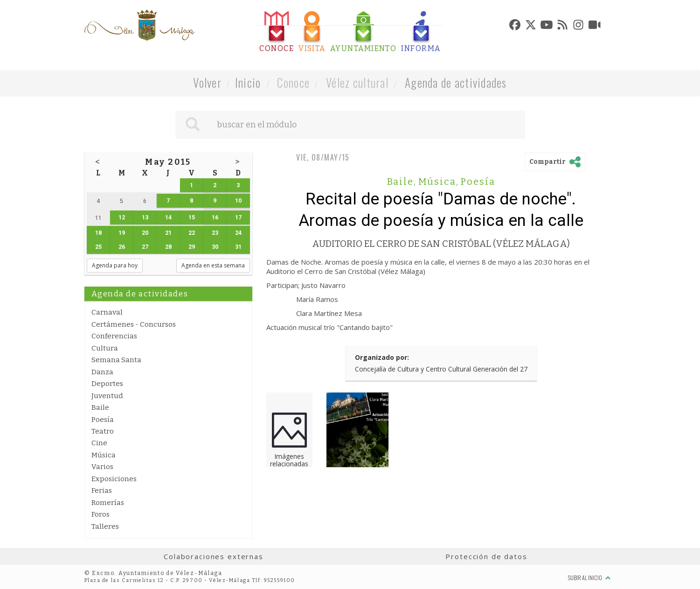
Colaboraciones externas (214, 556)
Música (104, 455)
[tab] (277, 32)
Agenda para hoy (115, 265)
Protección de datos (486, 556)
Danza (102, 372)
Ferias (102, 491)
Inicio (248, 82)
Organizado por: (382, 357)
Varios (102, 467)
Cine (99, 443)
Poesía (103, 420)
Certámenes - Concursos (134, 324)
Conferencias (114, 336)
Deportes (107, 384)
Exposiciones (114, 479)
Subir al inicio (589, 578)
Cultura (105, 348)
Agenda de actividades (456, 82)
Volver (207, 82)
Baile (100, 407)
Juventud (107, 396)
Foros (100, 514)
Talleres (105, 526)
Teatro (103, 431)
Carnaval (107, 312)
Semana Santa (116, 360)
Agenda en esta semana (213, 265)
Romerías (108, 503)
